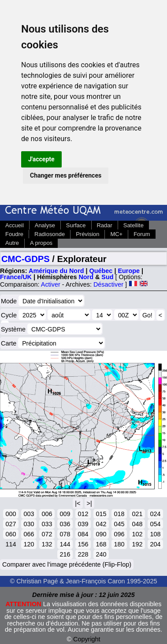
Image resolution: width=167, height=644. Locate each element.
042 (101, 524)
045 (119, 524)
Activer (51, 284)
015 (101, 514)
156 (83, 544)
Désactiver (108, 284)
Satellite (134, 225)
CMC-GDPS (26, 259)
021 (137, 514)
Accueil (15, 225)
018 (119, 514)
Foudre (14, 234)
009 (65, 514)
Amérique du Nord (56, 271)
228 (83, 554)
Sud (107, 277)
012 (83, 514)
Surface (76, 225)
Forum (142, 234)
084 (83, 534)
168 (101, 544)
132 (47, 544)
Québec (101, 271)
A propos (41, 243)
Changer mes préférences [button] (66, 175)
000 (11, 514)
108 (155, 534)
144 (65, 544)
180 (119, 544)
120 (29, 544)
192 (137, 544)
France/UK (16, 277)
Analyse (45, 225)
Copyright (87, 639)
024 (155, 514)
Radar (105, 225)
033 (47, 524)
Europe (129, 271)
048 (137, 524)
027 (11, 524)
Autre (12, 243)
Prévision (87, 234)
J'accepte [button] (41, 159)
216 (65, 554)
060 (11, 534)
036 (65, 524)
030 (29, 524)
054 (155, 524)
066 (29, 534)
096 (119, 534)
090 (101, 534)
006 (47, 514)
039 (83, 524)
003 (29, 514)
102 (137, 534)
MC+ (116, 234)
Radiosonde (50, 234)
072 (47, 534)
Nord (86, 277)
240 (101, 554)
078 (65, 534)
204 (155, 544)
